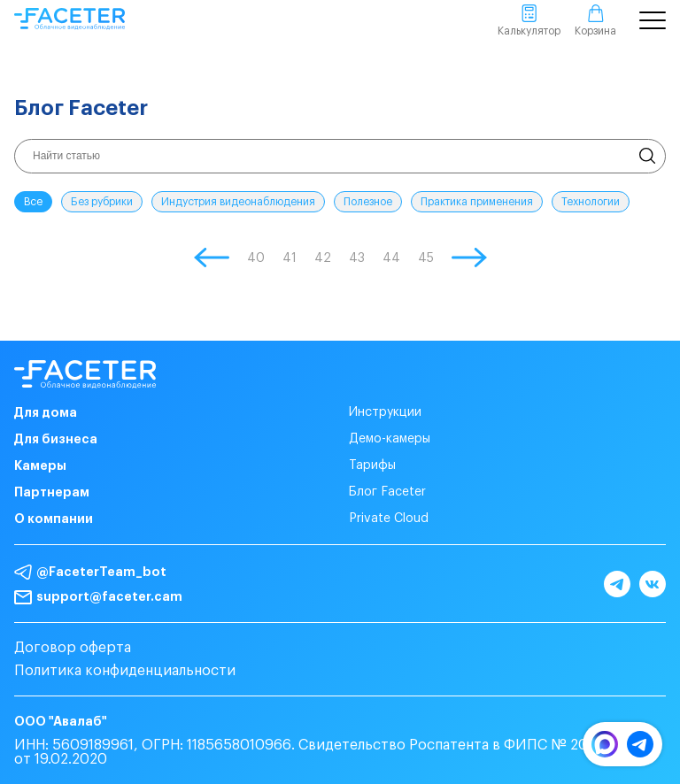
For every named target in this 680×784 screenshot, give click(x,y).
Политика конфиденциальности (125, 671)
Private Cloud (389, 519)
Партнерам (52, 492)
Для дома (46, 412)
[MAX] (605, 753)
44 (391, 258)
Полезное (368, 202)
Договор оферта (73, 648)
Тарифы (372, 465)
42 (323, 258)
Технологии (591, 202)
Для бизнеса (56, 439)
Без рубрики (102, 202)
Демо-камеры (390, 439)
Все (33, 202)
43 (357, 258)
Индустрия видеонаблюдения (238, 202)
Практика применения (477, 202)
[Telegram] (640, 753)
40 (256, 258)
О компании (54, 519)
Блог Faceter (387, 492)
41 (290, 258)
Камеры (40, 465)
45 (426, 258)
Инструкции (385, 412)
